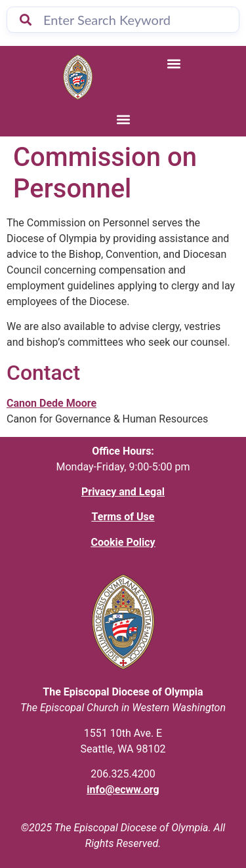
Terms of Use (123, 517)
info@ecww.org (123, 790)
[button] (174, 63)
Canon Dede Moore (51, 403)
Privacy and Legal (123, 492)
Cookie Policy (123, 542)
